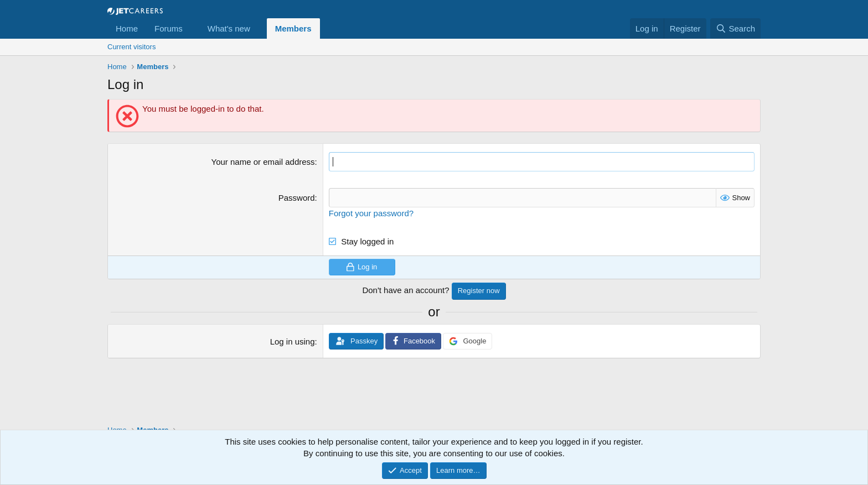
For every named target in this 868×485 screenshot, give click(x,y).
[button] (192, 28)
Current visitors (131, 47)
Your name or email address (263, 162)
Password (297, 198)
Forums (169, 28)
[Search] (735, 28)
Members (293, 28)
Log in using (293, 341)
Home (127, 28)
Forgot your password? (371, 213)
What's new (229, 28)
